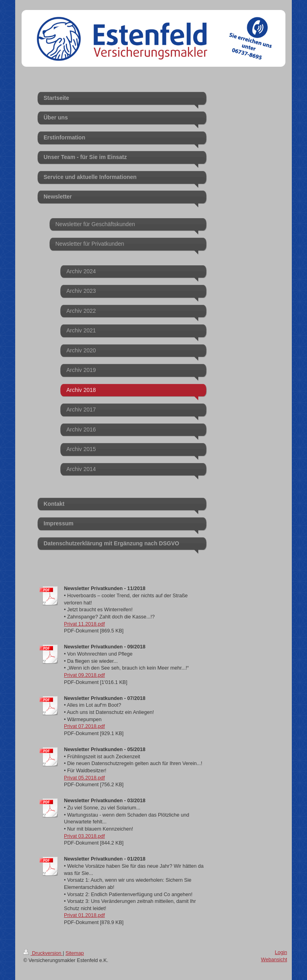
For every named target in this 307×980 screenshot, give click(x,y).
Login (281, 952)
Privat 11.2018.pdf (84, 624)
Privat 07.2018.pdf (84, 726)
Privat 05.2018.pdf (84, 778)
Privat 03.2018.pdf (84, 836)
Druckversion (43, 953)
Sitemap (75, 953)
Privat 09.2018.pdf (84, 675)
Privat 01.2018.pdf (84, 915)
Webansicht (274, 960)
